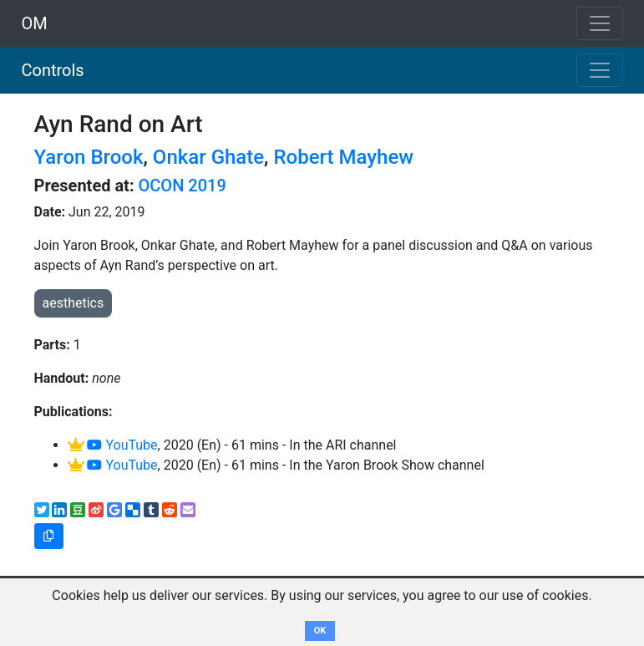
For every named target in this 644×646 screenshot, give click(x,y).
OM (35, 23)
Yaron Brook (89, 157)
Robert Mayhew (343, 157)
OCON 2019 (183, 186)
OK (320, 631)
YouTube (122, 445)
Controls (53, 70)
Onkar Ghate (208, 157)
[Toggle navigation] (600, 70)
